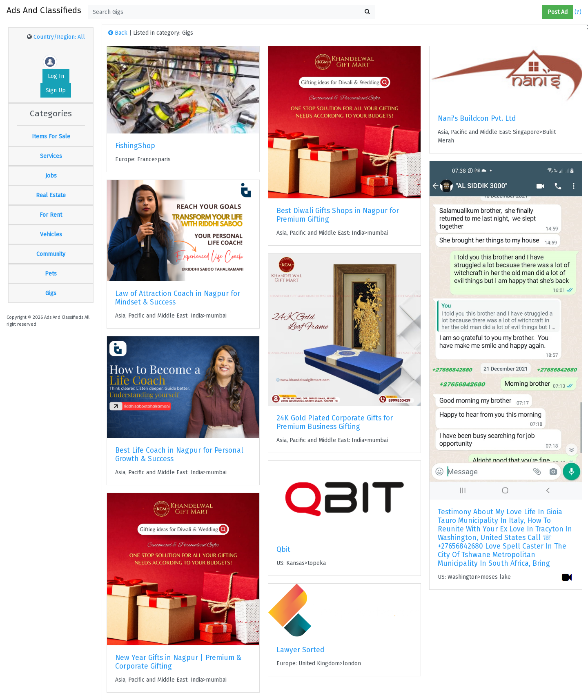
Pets (51, 274)
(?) (578, 12)
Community (51, 254)
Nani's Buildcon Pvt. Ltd (477, 119)
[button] (539, 12)
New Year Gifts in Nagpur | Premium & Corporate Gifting (178, 662)
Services (51, 156)
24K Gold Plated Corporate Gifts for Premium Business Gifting (335, 422)
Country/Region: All (59, 37)
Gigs (51, 293)
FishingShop (135, 146)
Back (118, 33)
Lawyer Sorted (300, 650)
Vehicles (51, 234)
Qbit (283, 550)
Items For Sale (51, 137)
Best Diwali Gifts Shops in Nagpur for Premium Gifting (338, 215)
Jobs (51, 176)
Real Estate (51, 195)
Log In (56, 76)
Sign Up (56, 90)
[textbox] (232, 12)
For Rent (51, 215)
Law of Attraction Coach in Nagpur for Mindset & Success (178, 298)
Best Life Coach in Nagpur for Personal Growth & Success (179, 455)
